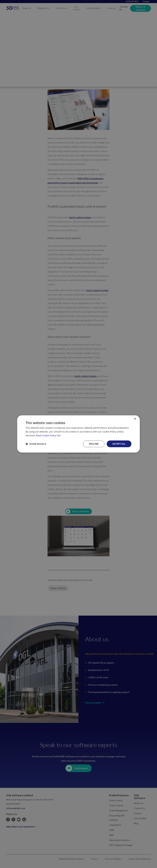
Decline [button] (94, 444)
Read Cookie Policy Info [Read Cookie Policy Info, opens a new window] (48, 435)
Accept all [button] (119, 444)
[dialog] (78, 434)
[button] (36, 444)
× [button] (135, 419)
